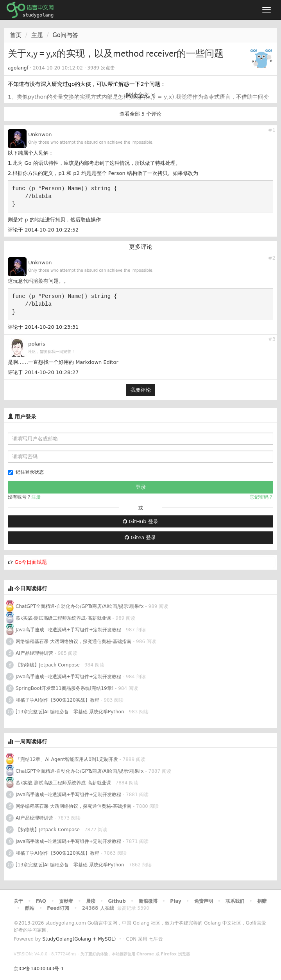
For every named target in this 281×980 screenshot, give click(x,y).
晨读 (91, 901)
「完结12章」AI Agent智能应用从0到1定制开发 (67, 759)
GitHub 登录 (140, 521)
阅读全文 (140, 95)
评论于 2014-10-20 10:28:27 (43, 372)
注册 (36, 497)
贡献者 (66, 901)
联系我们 (235, 901)
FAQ (41, 901)
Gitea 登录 (140, 537)
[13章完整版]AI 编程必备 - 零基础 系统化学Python (70, 712)
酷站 (30, 908)
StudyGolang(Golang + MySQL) (79, 939)
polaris (37, 344)
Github (117, 901)
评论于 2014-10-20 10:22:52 (43, 230)
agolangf (18, 68)
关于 (18, 901)
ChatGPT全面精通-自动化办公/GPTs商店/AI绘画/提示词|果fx (80, 606)
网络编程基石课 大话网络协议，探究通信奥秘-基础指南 (73, 641)
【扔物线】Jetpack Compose (48, 665)
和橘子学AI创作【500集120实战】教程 (57, 700)
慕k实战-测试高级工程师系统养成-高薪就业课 (63, 618)
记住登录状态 (26, 472)
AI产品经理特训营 (34, 653)
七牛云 (156, 939)
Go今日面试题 (31, 562)
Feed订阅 (58, 908)
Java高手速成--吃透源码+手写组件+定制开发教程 (68, 630)
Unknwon (40, 135)
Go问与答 (65, 35)
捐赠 (262, 901)
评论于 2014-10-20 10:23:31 (43, 327)
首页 (16, 35)
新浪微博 (148, 901)
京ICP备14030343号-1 (39, 969)
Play (175, 901)
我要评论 (141, 390)
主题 (37, 35)
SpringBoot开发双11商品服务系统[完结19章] (64, 688)
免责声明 (204, 901)
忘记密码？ (261, 497)
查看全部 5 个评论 (141, 114)
